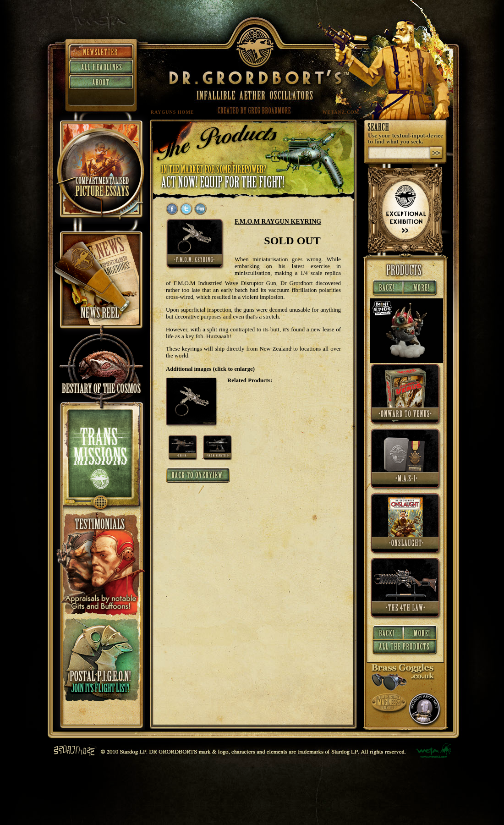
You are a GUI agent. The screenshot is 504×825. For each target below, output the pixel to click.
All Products (405, 649)
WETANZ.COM (341, 112)
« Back (387, 288)
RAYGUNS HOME (173, 112)
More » (421, 288)
